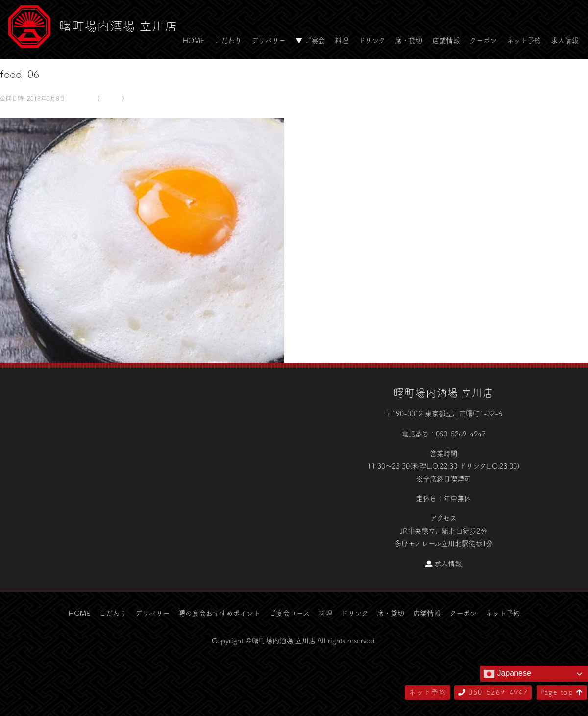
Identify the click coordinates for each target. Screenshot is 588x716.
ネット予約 (524, 40)
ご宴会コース (289, 613)
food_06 (111, 98)
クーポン (483, 40)
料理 (342, 40)
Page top (562, 692)
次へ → (36, 111)
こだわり (228, 40)
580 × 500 (80, 98)
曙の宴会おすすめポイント (219, 613)
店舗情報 (446, 40)
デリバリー (269, 40)
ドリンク (372, 40)
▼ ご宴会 (310, 40)
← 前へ (11, 111)
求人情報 (564, 40)
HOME (194, 40)
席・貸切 (409, 40)
